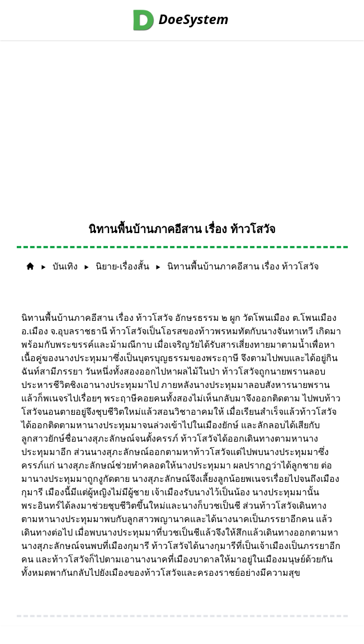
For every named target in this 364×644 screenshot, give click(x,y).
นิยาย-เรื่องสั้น (122, 266)
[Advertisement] (182, 124)
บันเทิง (65, 266)
